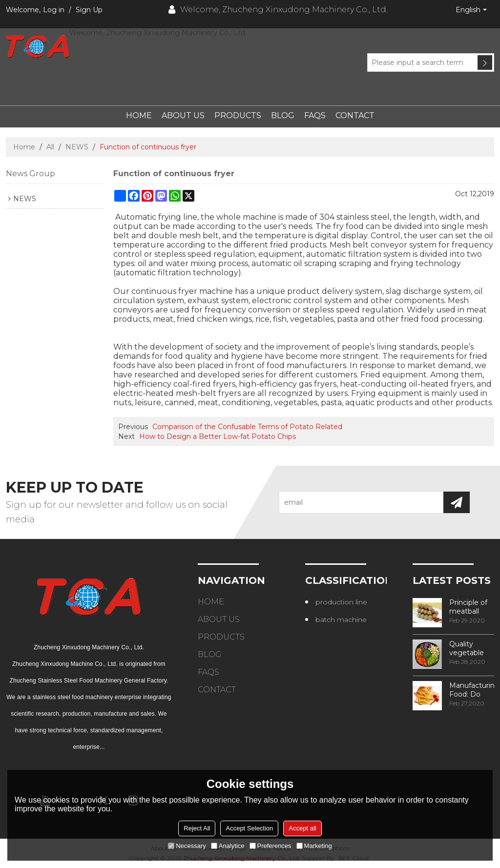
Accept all (302, 828)
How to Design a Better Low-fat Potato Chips (218, 436)
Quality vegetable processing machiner (468, 648)
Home (139, 115)
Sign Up (89, 10)
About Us (183, 115)
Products (238, 115)
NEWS (77, 147)
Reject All (197, 828)
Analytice (228, 846)
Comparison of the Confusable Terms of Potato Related (247, 427)
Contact (355, 115)
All (50, 147)
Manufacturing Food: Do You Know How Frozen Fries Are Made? (472, 690)
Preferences (271, 846)
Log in (54, 10)
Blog (283, 115)
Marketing (314, 846)
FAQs (315, 115)
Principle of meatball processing (468, 607)
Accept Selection (249, 828)
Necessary (187, 846)
